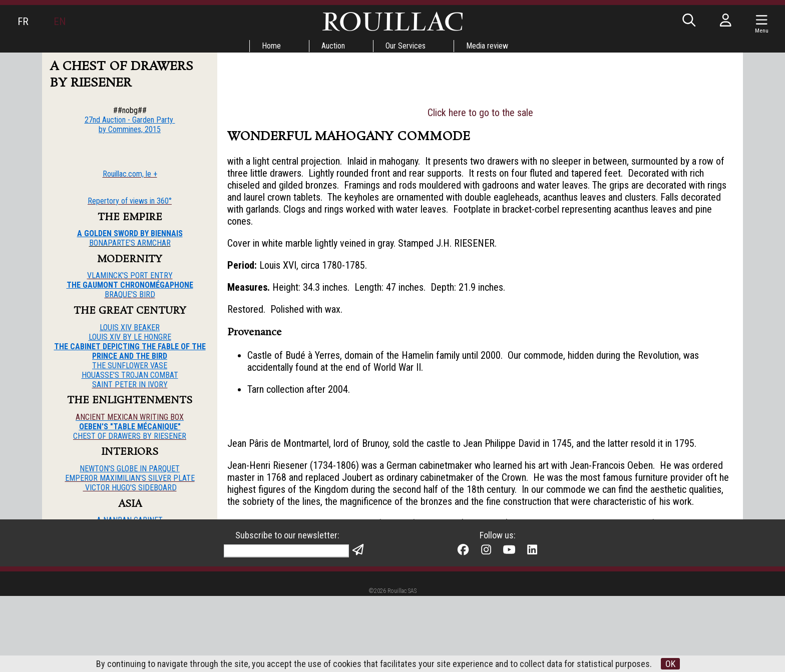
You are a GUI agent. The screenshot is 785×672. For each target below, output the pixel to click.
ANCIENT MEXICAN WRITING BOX (130, 417)
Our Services (406, 46)
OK (670, 664)
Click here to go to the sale (480, 113)
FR (23, 22)
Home (271, 46)
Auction (333, 46)
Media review (487, 46)
